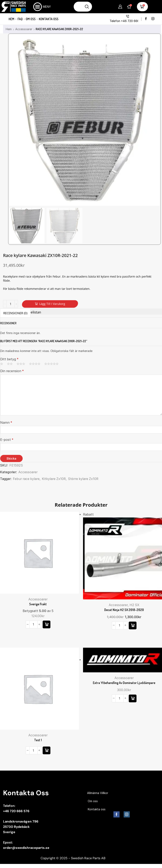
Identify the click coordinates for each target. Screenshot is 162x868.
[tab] (15, 313)
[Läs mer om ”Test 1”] (47, 750)
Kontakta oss (49, 19)
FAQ (20, 19)
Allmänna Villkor (98, 793)
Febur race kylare (26, 479)
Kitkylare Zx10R (54, 479)
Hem (11, 19)
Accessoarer (24, 29)
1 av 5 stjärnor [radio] (2, 364)
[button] (47, 624)
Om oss (31, 19)
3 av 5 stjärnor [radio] (21, 364)
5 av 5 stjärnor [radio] (51, 364)
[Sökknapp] (87, 7)
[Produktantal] (11, 304)
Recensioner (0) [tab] (15, 313)
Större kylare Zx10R (83, 479)
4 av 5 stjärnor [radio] (35, 364)
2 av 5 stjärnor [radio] (10, 364)
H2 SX (134, 605)
